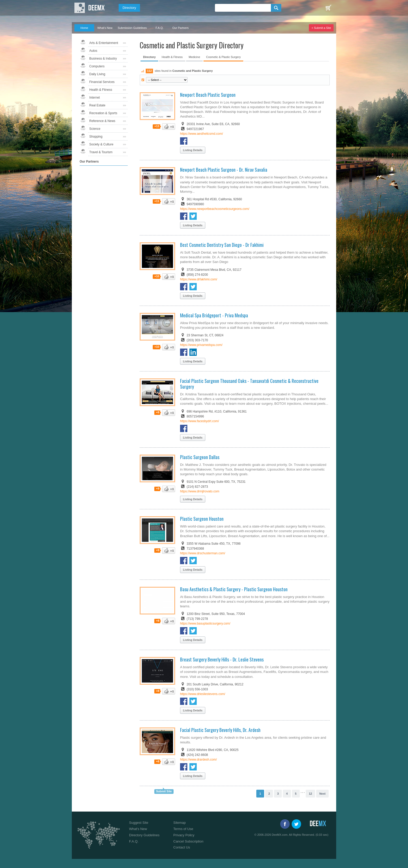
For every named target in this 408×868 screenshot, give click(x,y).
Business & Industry (103, 59)
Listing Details (193, 150)
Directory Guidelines (144, 835)
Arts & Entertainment (104, 43)
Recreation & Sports (103, 113)
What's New (105, 28)
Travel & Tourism (101, 152)
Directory (129, 8)
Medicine (194, 57)
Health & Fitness (101, 90)
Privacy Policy (184, 835)
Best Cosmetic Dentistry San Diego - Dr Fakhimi (222, 245)
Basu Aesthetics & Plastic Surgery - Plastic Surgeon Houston (234, 589)
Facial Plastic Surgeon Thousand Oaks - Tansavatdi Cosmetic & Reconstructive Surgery (249, 384)
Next (322, 794)
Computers (97, 66)
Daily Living (97, 74)
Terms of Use (183, 829)
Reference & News (102, 121)
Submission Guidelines (132, 28)
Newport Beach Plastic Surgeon (208, 95)
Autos (93, 51)
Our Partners (180, 28)
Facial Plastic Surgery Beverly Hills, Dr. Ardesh (220, 730)
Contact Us (182, 847)
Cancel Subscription (188, 841)
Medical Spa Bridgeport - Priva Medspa (214, 315)
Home (84, 28)
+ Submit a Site (321, 28)
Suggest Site (139, 823)
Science (95, 129)
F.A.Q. (160, 28)
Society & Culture (101, 144)
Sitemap (180, 823)
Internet (95, 98)
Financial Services (102, 82)
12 (310, 794)
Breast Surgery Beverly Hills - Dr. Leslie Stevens (222, 659)
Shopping (96, 137)
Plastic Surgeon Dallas (200, 457)
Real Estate (97, 105)
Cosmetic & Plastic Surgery (223, 57)
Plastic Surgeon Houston (202, 519)
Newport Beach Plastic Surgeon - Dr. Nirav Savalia (224, 170)
